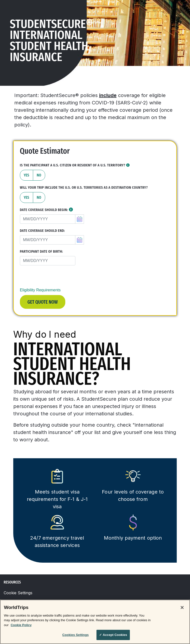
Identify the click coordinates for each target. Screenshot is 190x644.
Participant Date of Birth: (41, 252)
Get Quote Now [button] (43, 302)
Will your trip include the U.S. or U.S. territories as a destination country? (84, 188)
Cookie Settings (18, 593)
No (39, 175)
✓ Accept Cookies (113, 635)
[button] (128, 165)
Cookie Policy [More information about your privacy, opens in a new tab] (21, 625)
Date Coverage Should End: (42, 231)
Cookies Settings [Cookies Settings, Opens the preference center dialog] (76, 635)
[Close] (182, 607)
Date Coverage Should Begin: (44, 210)
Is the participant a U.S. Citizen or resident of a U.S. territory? (75, 165)
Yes (27, 175)
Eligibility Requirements (40, 290)
